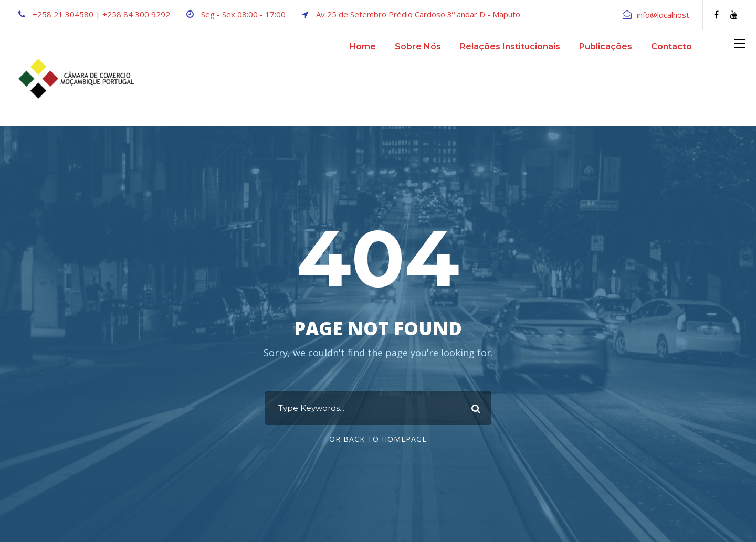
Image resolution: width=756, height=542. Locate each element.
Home (363, 46)
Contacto (671, 46)
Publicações (606, 46)
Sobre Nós (418, 46)
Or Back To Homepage (378, 439)
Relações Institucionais (510, 46)
